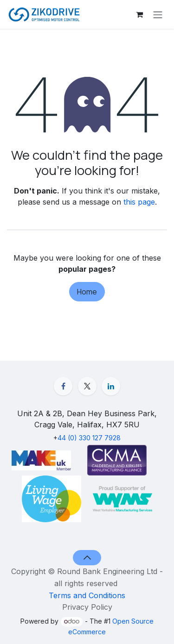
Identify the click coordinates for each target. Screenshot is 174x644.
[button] (87, 557)
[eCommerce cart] (139, 14)
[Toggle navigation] (158, 14)
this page (139, 202)
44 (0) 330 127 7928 (89, 438)
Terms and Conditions (87, 595)
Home (87, 292)
